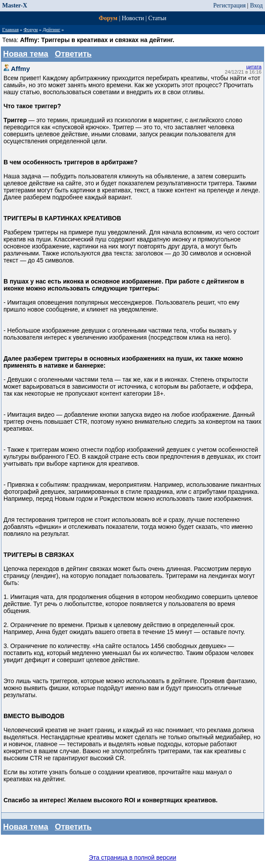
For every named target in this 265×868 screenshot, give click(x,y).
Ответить (73, 54)
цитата (254, 67)
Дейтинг (51, 29)
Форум (108, 18)
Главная (11, 29)
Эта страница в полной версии (133, 857)
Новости (133, 18)
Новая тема (26, 54)
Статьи (157, 18)
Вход (256, 5)
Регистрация (230, 5)
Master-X (15, 5)
